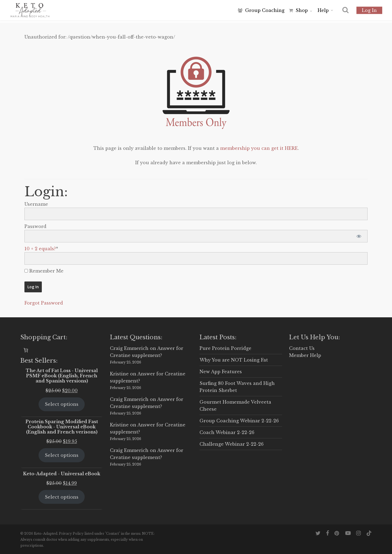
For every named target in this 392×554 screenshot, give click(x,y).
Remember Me (44, 271)
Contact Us (302, 348)
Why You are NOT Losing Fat (234, 360)
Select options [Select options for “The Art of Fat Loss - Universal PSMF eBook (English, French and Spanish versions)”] (62, 404)
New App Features (221, 372)
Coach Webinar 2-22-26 (227, 432)
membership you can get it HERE (259, 148)
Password (35, 226)
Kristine (119, 374)
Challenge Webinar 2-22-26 (232, 444)
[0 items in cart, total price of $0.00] (26, 350)
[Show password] (359, 236)
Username (36, 204)
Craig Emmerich (129, 348)
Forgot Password (44, 303)
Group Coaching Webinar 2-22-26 (239, 421)
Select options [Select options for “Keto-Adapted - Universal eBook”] (62, 497)
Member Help (305, 355)
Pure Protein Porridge (225, 348)
